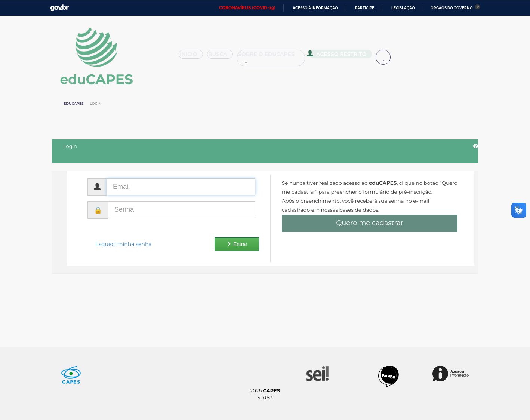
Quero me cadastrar (370, 223)
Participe (365, 8)
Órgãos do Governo (452, 8)
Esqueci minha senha (124, 244)
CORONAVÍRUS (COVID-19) (247, 8)
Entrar (237, 244)
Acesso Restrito (340, 56)
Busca (223, 57)
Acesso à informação (315, 8)
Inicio (193, 57)
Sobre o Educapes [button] (275, 57)
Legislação (403, 8)
